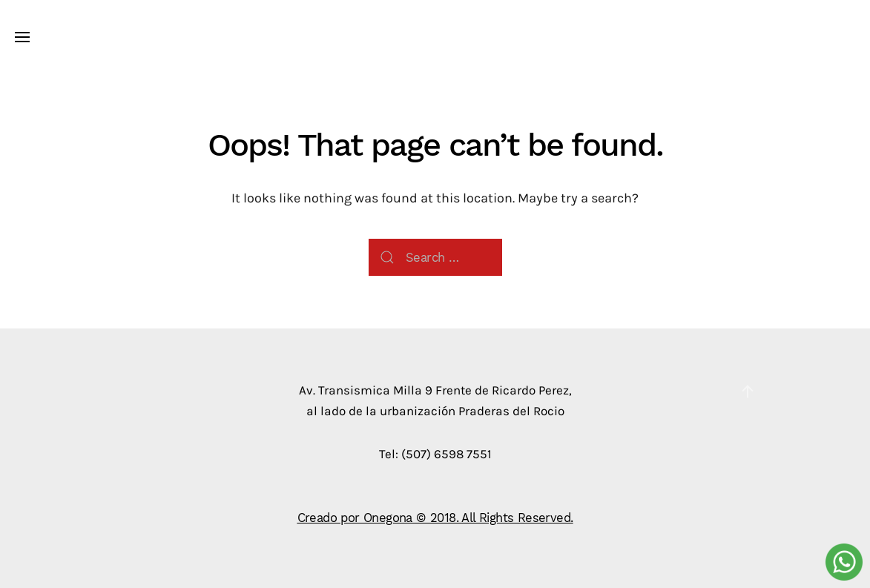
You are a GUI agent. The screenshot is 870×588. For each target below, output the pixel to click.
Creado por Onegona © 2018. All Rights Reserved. (435, 517)
